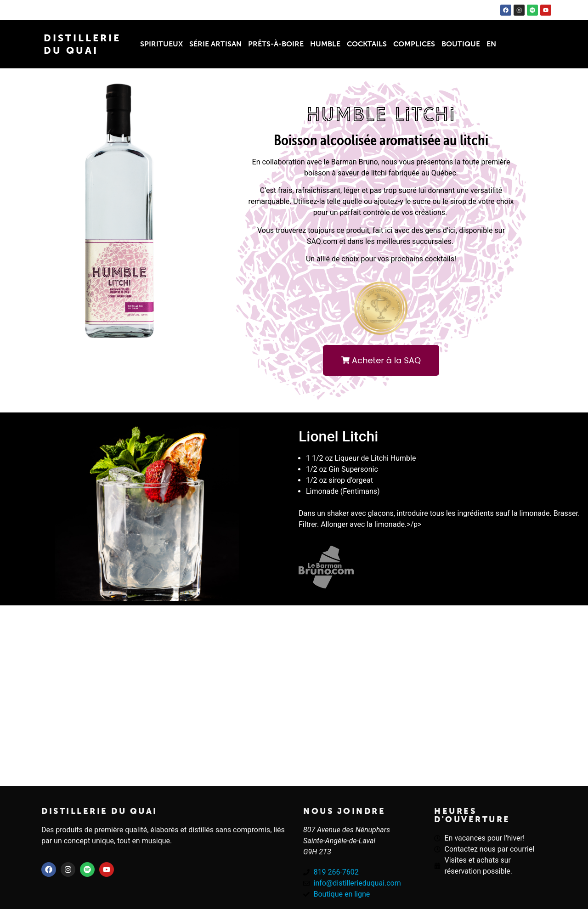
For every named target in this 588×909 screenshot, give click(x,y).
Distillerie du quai (99, 811)
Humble (325, 44)
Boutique (461, 44)
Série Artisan (215, 44)
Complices (414, 44)
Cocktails (367, 44)
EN (491, 44)
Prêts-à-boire (276, 44)
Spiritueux (161, 44)
